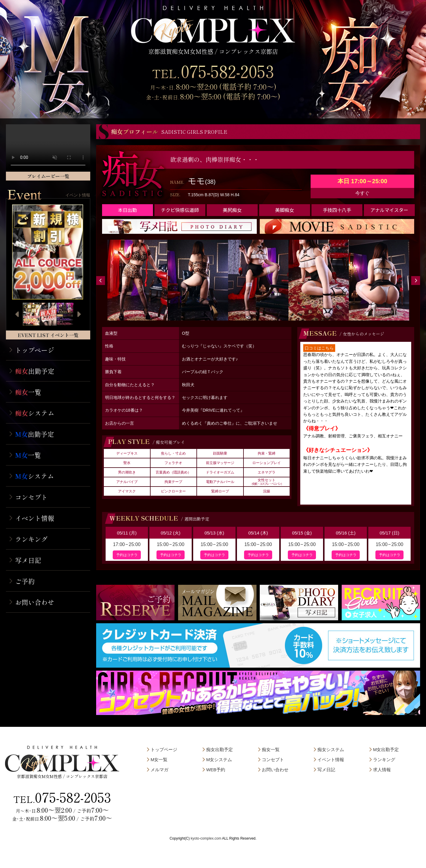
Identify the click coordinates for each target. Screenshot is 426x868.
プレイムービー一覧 (48, 176)
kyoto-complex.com (206, 838)
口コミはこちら (319, 348)
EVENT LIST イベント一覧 (48, 335)
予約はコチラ (127, 555)
